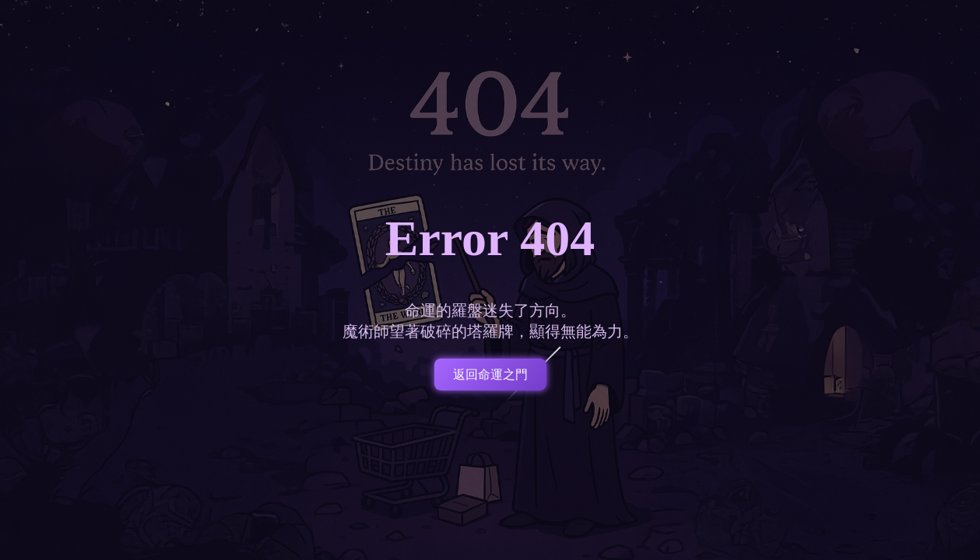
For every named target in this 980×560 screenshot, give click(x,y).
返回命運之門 (490, 374)
